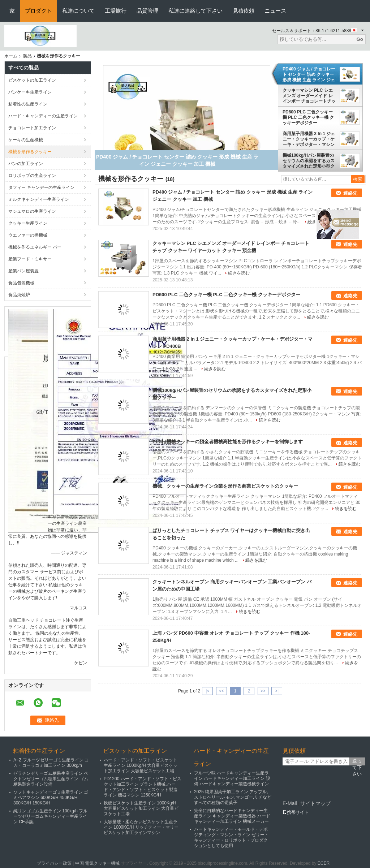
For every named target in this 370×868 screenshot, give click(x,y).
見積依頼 (244, 11)
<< (221, 691)
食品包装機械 (21, 283)
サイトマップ (315, 803)
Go (360, 39)
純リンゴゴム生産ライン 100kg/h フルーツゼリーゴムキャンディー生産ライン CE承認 (50, 816)
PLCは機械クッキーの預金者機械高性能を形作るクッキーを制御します (228, 442)
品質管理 (147, 11)
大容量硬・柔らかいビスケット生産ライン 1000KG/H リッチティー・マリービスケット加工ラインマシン (141, 827)
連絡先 (350, 193)
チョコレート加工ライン (32, 128)
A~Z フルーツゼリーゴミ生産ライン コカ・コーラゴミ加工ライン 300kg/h (51, 763)
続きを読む (239, 273)
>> (263, 691)
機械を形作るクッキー (30, 152)
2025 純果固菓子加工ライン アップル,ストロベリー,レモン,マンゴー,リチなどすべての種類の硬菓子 (233, 797)
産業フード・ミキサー (30, 259)
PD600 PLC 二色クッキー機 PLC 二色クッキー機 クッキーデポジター (308, 117)
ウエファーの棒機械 (28, 235)
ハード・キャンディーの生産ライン (43, 116)
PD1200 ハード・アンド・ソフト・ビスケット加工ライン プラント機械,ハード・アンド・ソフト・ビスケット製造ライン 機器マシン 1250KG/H (143, 787)
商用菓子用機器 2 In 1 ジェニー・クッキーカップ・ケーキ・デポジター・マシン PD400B (309, 139)
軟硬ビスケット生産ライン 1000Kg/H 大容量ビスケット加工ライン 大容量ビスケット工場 (141, 808)
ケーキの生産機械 (26, 140)
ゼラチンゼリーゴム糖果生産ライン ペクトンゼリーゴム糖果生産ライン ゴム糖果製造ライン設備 (51, 779)
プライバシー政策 (54, 863)
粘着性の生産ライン (28, 104)
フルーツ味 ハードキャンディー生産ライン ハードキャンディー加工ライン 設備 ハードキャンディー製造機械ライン (232, 778)
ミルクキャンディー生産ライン (39, 199)
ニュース (275, 11)
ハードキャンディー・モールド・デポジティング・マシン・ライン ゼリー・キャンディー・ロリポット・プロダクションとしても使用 (231, 837)
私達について (78, 11)
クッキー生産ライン (28, 223)
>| (277, 691)
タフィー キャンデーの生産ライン (41, 187)
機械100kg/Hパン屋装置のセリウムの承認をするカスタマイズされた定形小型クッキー (309, 161)
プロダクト (38, 11)
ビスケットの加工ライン (32, 80)
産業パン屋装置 (23, 271)
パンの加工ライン (26, 164)
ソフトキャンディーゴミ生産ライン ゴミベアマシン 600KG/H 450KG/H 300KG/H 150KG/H (51, 798)
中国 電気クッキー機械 (97, 863)
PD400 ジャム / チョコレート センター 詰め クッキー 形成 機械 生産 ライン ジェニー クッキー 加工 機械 (309, 74)
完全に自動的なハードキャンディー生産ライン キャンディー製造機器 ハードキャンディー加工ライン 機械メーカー (232, 816)
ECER (324, 863)
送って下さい (357, 762)
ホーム (11, 56)
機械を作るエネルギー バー (35, 247)
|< (207, 691)
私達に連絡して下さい (195, 11)
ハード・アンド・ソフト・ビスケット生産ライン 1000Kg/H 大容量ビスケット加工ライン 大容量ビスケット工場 (141, 765)
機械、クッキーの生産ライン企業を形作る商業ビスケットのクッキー (225, 486)
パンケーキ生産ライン (30, 92)
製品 (27, 56)
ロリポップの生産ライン (32, 176)
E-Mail (290, 803)
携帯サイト (296, 812)
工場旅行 (116, 11)
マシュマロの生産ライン (32, 211)
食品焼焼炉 (19, 295)
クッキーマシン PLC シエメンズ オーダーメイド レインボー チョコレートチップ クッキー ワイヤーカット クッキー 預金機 (309, 96)
